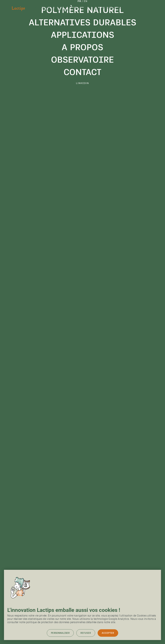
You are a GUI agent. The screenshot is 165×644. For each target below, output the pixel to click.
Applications (83, 35)
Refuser (86, 633)
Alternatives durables (83, 22)
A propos (82, 47)
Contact (83, 72)
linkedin (82, 83)
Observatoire (82, 60)
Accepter (108, 633)
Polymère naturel (82, 10)
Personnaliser (60, 633)
